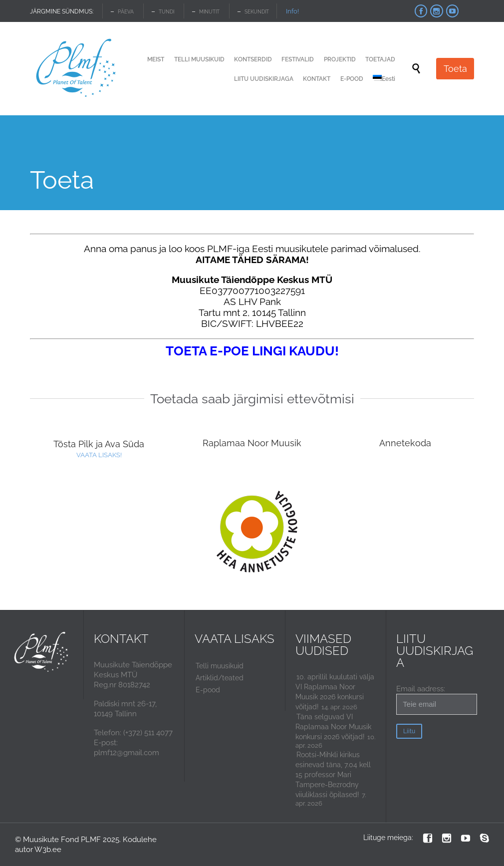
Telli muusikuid (220, 666)
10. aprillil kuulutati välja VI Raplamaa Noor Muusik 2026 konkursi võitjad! (335, 692)
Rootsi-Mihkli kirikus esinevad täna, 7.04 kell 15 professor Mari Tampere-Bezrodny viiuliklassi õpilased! (333, 775)
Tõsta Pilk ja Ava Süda (99, 444)
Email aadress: (437, 700)
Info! (292, 11)
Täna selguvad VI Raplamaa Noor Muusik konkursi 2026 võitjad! (333, 727)
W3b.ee (48, 850)
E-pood (208, 690)
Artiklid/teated (220, 678)
